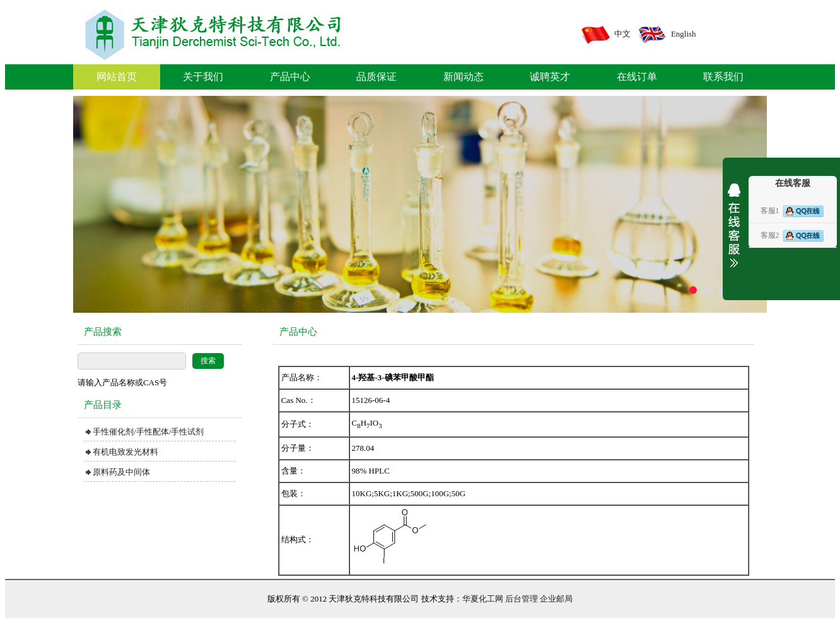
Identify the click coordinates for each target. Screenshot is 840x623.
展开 (734, 235)
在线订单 (637, 77)
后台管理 (522, 599)
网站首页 (117, 77)
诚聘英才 (550, 77)
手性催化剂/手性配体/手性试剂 (148, 432)
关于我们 (203, 77)
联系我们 (723, 77)
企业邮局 (556, 599)
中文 (622, 34)
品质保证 (376, 77)
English (684, 34)
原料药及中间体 (121, 472)
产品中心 (290, 77)
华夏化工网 (483, 599)
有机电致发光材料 (125, 452)
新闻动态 (464, 77)
